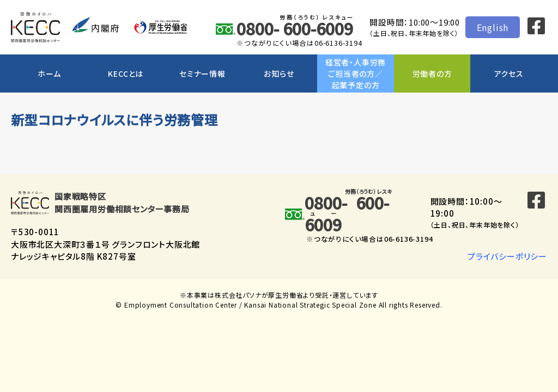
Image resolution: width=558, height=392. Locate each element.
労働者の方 (432, 73)
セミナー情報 (202, 73)
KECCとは (126, 73)
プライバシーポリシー (507, 256)
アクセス (509, 73)
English (493, 27)
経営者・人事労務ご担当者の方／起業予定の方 (356, 73)
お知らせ (279, 73)
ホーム (49, 73)
